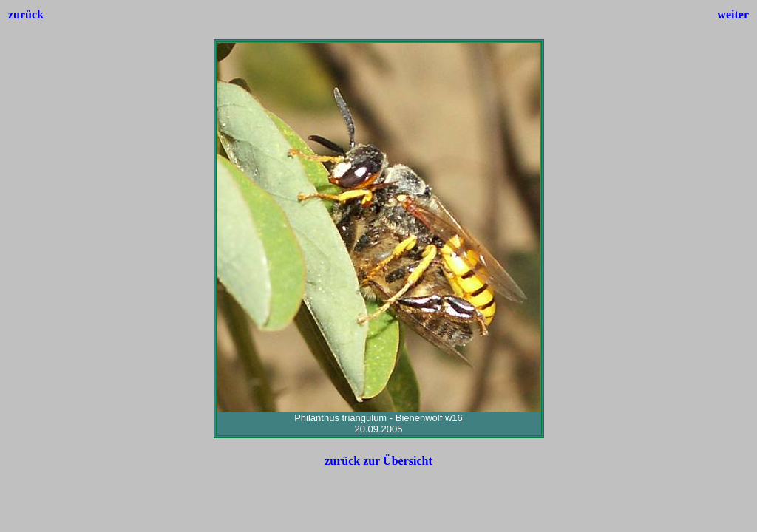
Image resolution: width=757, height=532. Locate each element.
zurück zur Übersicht (378, 461)
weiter (733, 14)
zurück (26, 14)
